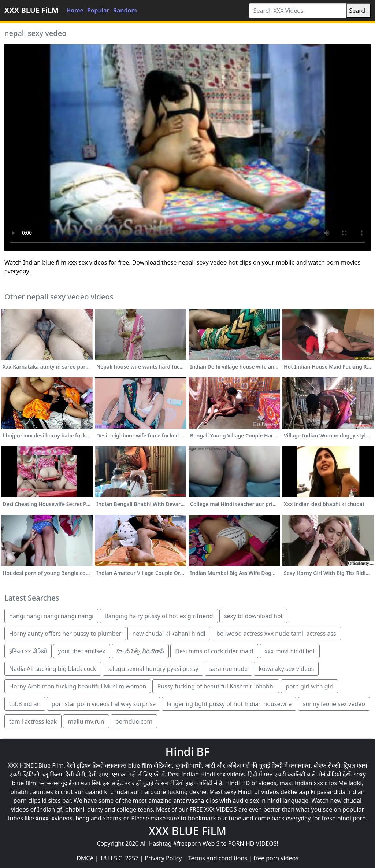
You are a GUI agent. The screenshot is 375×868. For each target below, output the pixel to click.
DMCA (85, 858)
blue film (140, 765)
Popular (98, 10)
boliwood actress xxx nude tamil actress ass (276, 634)
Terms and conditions (218, 858)
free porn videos (276, 858)
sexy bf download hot (253, 616)
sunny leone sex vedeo (334, 704)
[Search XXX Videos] (298, 11)
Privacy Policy (164, 858)
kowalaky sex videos (286, 669)
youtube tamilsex (81, 651)
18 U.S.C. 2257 (119, 858)
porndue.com (134, 721)
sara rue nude (229, 669)
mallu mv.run (86, 721)
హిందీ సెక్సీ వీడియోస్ (140, 651)
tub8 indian (25, 704)
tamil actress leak (33, 721)
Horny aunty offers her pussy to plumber (65, 634)
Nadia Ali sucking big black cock (53, 669)
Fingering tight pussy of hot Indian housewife (229, 704)
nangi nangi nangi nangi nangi (51, 616)
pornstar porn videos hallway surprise (104, 704)
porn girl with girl (309, 686)
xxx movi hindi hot (290, 651)
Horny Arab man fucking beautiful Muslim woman (78, 686)
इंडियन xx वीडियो (28, 651)
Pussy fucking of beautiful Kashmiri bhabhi (216, 686)
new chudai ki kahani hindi (169, 634)
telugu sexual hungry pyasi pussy (153, 669)
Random (125, 10)
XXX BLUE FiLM (31, 10)
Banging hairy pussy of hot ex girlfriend (159, 616)
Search (358, 11)
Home (75, 10)
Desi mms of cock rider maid (214, 651)
